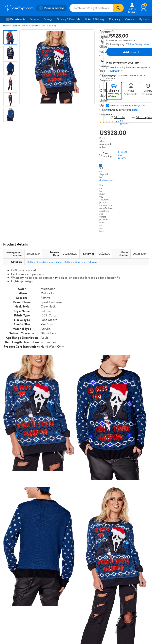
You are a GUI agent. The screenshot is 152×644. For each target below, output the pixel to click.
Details (136, 110)
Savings (48, 19)
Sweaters (80, 262)
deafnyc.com (107, 180)
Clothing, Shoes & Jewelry (25, 26)
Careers (130, 19)
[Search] (118, 8)
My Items (144, 19)
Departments (16, 19)
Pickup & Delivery (95, 19)
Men (43, 26)
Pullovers (92, 262)
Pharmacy (115, 19)
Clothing (52, 26)
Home (6, 26)
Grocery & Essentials (68, 19)
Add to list (117, 117)
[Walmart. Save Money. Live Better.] (19, 8)
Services (35, 19)
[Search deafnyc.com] (91, 8)
